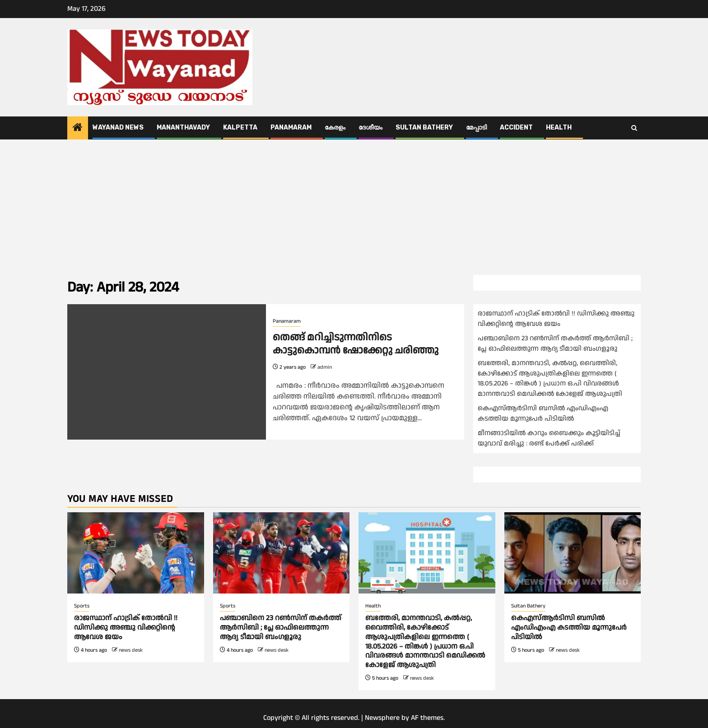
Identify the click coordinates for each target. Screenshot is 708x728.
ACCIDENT (516, 128)
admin (325, 367)
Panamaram (291, 128)
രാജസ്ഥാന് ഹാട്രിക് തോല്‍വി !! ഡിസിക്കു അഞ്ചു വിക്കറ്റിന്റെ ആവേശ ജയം (556, 319)
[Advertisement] (354, 207)
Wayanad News (118, 128)
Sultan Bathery (424, 128)
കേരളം (335, 128)
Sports (82, 606)
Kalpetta (240, 128)
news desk (131, 650)
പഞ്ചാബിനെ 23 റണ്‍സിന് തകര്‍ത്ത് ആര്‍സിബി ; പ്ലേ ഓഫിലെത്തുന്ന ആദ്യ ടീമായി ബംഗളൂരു (555, 343)
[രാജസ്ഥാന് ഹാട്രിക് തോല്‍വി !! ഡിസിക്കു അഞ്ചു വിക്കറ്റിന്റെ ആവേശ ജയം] (136, 553)
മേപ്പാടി (476, 128)
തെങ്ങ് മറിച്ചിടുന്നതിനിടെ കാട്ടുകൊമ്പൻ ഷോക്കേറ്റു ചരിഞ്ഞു (356, 344)
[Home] (78, 129)
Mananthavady (183, 128)
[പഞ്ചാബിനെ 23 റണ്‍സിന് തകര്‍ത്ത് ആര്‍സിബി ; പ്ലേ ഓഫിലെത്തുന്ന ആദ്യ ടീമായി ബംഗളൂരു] (282, 553)
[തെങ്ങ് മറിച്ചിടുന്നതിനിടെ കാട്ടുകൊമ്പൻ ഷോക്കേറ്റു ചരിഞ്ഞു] (167, 372)
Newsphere (382, 718)
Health (559, 128)
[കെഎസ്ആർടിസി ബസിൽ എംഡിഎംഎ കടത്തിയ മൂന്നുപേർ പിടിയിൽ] (573, 553)
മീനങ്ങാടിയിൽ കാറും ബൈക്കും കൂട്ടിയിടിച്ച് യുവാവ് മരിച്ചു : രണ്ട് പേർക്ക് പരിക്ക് (549, 438)
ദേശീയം (370, 128)
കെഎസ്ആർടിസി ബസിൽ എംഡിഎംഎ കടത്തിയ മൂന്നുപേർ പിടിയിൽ (543, 413)
